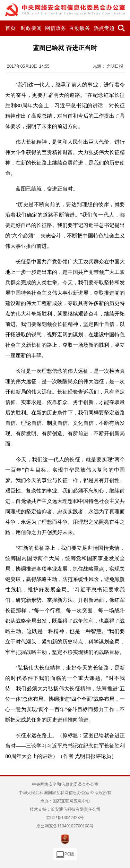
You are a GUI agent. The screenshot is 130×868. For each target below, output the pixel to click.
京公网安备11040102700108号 (65, 826)
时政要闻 (31, 28)
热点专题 (104, 28)
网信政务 (55, 28)
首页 (10, 28)
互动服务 (80, 28)
